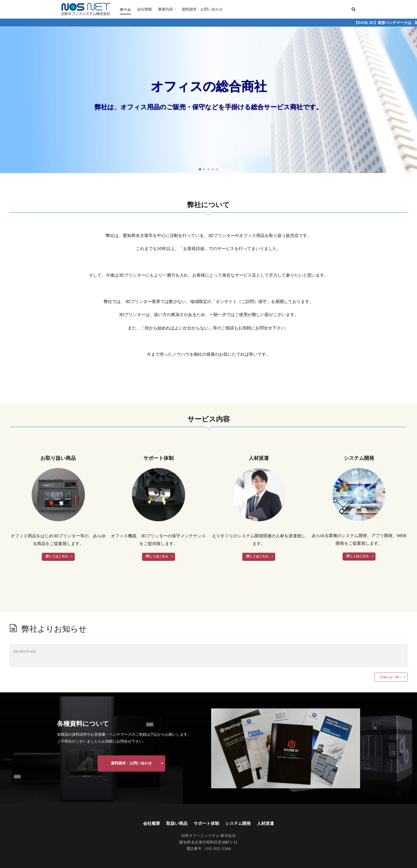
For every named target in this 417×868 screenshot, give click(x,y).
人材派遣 (265, 823)
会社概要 (152, 823)
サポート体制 (206, 823)
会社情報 (144, 9)
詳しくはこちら (57, 556)
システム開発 (238, 823)
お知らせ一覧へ (391, 677)
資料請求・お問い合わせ (202, 9)
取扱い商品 (177, 823)
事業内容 (165, 9)
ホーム (125, 9)
